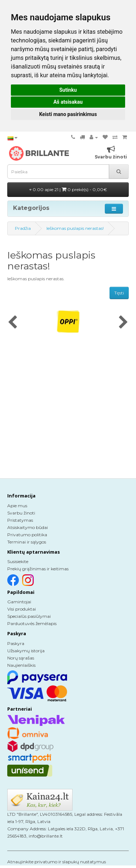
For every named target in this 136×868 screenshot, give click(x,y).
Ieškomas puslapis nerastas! (75, 228)
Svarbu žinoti (21, 513)
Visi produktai (22, 609)
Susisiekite (18, 561)
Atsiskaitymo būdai (28, 527)
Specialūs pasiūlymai (29, 616)
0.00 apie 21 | (68, 189)
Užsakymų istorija (26, 651)
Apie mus (17, 506)
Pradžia (23, 228)
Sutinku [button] (68, 90)
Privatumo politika (27, 535)
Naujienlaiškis (21, 665)
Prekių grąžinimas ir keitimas (38, 569)
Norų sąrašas (21, 658)
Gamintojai (19, 602)
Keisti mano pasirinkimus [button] (68, 114)
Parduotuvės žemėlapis (32, 623)
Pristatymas (20, 520)
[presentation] (13, 323)
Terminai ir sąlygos (27, 542)
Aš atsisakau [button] (68, 102)
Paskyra (16, 643)
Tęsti (119, 293)
